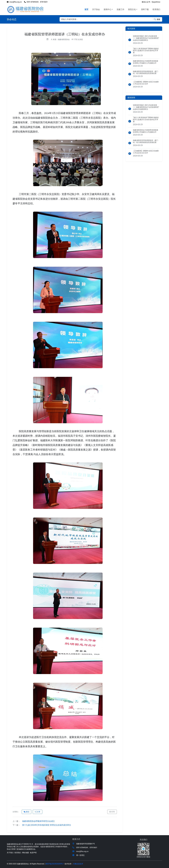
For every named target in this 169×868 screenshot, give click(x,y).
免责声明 (33, 853)
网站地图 (26, 853)
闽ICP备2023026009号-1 (55, 864)
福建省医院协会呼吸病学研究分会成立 (34, 821)
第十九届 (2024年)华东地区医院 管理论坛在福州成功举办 (42, 825)
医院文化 (132, 9)
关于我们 (10, 853)
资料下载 (145, 9)
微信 (26, 812)
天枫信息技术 (78, 864)
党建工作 (120, 9)
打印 (112, 812)
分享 (38, 812)
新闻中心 (108, 9)
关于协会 (96, 9)
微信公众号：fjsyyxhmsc (151, 2)
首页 (86, 9)
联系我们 (156, 9)
